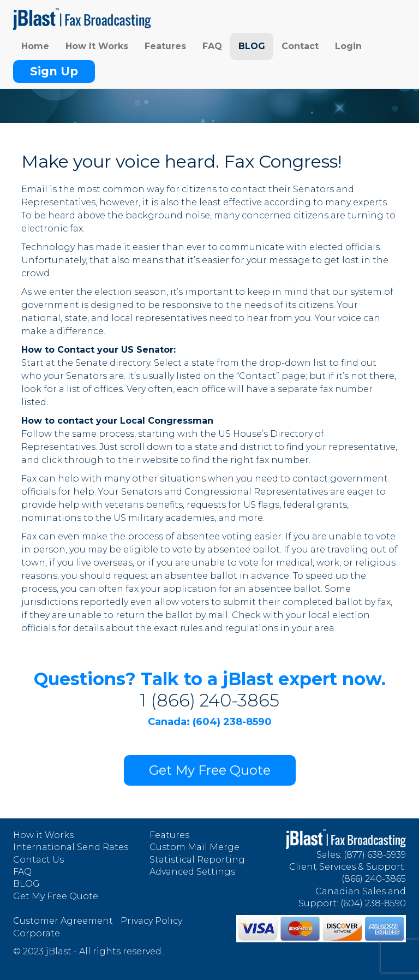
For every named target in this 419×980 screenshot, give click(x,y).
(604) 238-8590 (373, 903)
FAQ (212, 46)
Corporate (37, 933)
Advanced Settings (192, 872)
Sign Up (54, 71)
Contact (300, 46)
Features (165, 46)
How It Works (97, 46)
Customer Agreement (63, 921)
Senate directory (113, 363)
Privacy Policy (151, 921)
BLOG (252, 46)
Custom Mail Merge (194, 847)
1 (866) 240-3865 (209, 700)
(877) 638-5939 (375, 855)
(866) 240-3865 (374, 879)
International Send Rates (71, 847)
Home (35, 46)
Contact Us (38, 860)
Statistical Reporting (197, 860)
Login (348, 46)
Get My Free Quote (210, 770)
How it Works (43, 835)
